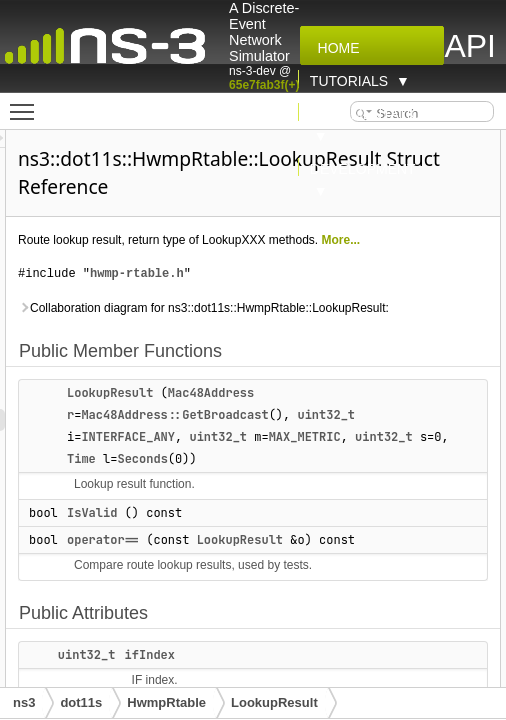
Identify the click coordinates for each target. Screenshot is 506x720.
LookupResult (223, 415)
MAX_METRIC (418, 459)
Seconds (356, 481)
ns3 (24, 702)
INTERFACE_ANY (241, 459)
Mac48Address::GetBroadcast (287, 437)
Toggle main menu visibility (27, 103)
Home (335, 48)
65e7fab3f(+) (264, 85)
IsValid (205, 535)
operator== (216, 562)
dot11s (81, 702)
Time (295, 481)
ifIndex (263, 677)
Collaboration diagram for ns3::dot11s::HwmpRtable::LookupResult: (241, 319)
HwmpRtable (166, 702)
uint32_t (439, 437)
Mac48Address (324, 415)
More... (454, 240)
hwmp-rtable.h (250, 273)
